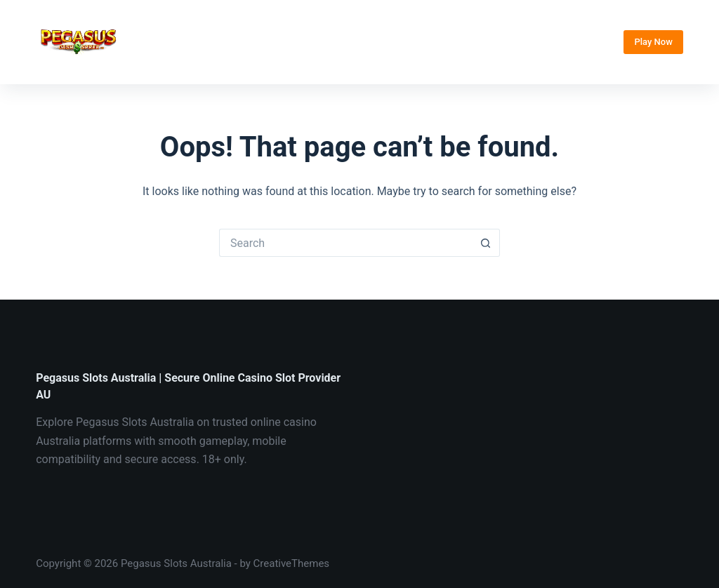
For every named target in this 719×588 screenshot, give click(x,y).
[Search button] (486, 243)
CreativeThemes (292, 563)
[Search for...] (345, 243)
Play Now (653, 42)
